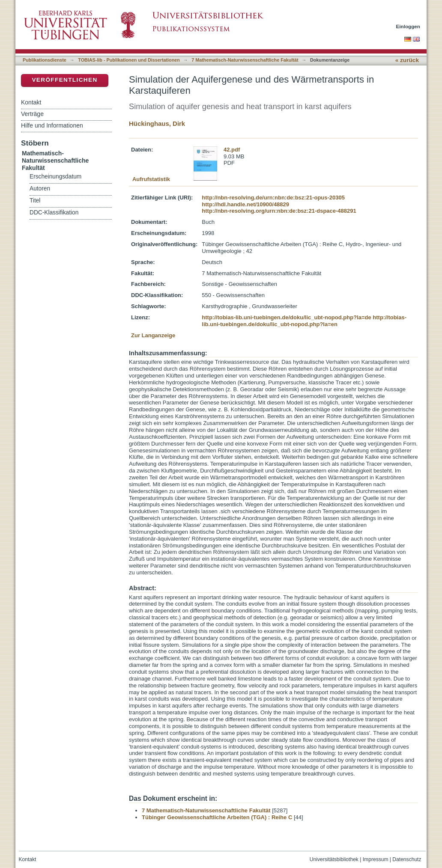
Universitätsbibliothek (334, 859)
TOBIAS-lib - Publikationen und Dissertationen (129, 60)
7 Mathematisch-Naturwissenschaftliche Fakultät (245, 60)
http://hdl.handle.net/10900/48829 (245, 204)
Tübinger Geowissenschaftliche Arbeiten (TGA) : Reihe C (217, 817)
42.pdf (232, 150)
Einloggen (408, 26)
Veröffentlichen (64, 80)
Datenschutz (407, 859)
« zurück (407, 60)
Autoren (40, 189)
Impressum (376, 859)
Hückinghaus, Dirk (157, 123)
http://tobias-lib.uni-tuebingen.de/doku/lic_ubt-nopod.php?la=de (286, 317)
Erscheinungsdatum (55, 177)
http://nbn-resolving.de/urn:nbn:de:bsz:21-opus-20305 (273, 198)
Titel (35, 201)
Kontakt (31, 102)
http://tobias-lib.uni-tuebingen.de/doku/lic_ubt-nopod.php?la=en (304, 321)
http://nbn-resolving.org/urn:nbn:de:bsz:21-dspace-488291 (279, 211)
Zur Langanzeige (153, 335)
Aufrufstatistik (151, 179)
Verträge (32, 114)
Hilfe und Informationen (52, 125)
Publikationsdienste (45, 60)
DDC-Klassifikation (54, 213)
